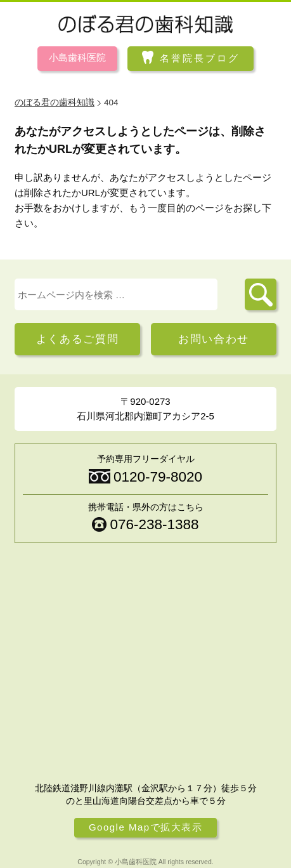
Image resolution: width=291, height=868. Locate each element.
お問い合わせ (214, 339)
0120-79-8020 (158, 477)
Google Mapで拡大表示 (145, 827)
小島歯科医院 (77, 57)
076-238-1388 (154, 524)
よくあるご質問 (78, 339)
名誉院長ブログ (200, 58)
